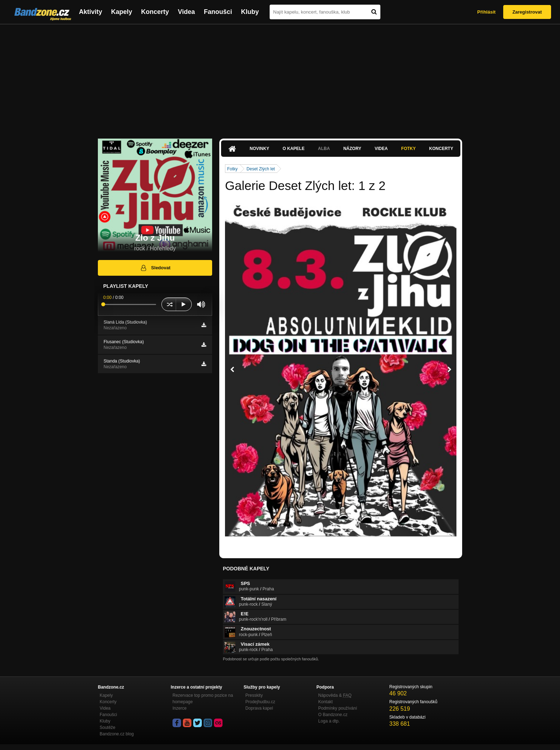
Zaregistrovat (527, 12)
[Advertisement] (280, 78)
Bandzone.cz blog (117, 734)
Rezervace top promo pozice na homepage (203, 699)
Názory (352, 149)
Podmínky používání (338, 708)
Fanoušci (218, 12)
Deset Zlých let (261, 169)
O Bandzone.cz (333, 715)
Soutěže (107, 727)
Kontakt (326, 702)
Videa (186, 12)
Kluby (250, 12)
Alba (324, 149)
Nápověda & (335, 695)
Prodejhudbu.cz (260, 702)
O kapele (293, 149)
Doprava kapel (259, 708)
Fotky (408, 149)
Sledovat (155, 268)
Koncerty (155, 12)
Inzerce (179, 708)
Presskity (254, 695)
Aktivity (91, 12)
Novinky (259, 149)
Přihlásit (486, 12)
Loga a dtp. (329, 721)
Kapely (122, 12)
